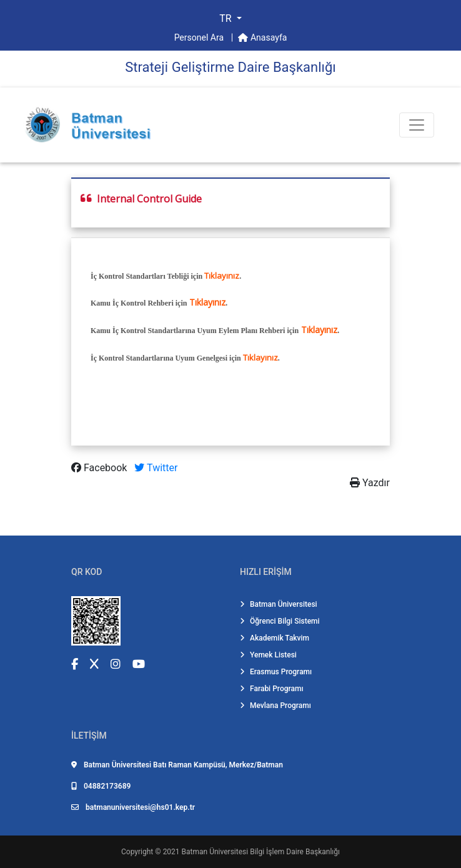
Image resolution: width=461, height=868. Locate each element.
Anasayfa (262, 37)
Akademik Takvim (275, 638)
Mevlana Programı (275, 706)
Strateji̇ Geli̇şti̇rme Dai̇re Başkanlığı (230, 67)
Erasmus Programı (276, 672)
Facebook (100, 468)
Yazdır (370, 483)
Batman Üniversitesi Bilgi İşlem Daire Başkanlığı (261, 852)
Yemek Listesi (268, 655)
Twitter (156, 468)
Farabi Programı (272, 689)
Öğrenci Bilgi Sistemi (280, 621)
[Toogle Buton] (417, 125)
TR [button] (226, 18)
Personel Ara (200, 37)
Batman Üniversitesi (279, 604)
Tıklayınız (222, 276)
